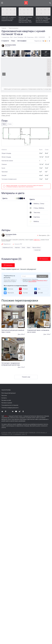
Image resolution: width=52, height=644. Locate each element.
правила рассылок (32, 281)
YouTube (23, 293)
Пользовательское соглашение (10, 405)
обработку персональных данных (40, 280)
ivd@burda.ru (37, 240)
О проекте (5, 41)
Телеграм (8, 289)
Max (37, 289)
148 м (49, 334)
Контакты (4, 398)
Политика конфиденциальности (10, 407)
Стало (10, 124)
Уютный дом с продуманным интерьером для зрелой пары (13, 364)
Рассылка (4, 395)
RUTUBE (38, 293)
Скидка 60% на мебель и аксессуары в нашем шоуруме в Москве (9, 19)
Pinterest (23, 289)
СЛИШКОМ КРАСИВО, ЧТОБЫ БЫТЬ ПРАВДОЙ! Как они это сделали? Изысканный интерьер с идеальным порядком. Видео (43, 21)
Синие (24, 247)
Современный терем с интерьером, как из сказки (39, 331)
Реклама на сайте (6, 400)
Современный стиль (10, 247)
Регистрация (5, 393)
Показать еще (26, 377)
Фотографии (22, 41)
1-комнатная (37, 250)
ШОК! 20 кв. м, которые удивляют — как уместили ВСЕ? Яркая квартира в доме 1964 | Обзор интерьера (25, 20)
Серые (29, 247)
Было (4, 124)
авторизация (12, 393)
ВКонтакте (9, 293)
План (13, 41)
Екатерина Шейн (10, 45)
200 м (23, 334)
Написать (45, 259)
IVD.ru (6, 416)
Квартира (19, 247)
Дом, (19, 334)
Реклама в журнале (7, 403)
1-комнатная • (6, 37)
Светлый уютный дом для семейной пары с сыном (13, 331)
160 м (23, 367)
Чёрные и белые (37, 247)
